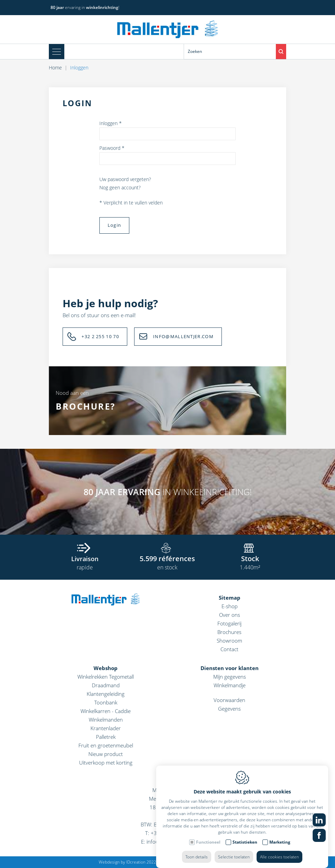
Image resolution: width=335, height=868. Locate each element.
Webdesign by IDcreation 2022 (127, 862)
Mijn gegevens (230, 677)
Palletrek (106, 737)
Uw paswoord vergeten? (125, 179)
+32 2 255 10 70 (100, 336)
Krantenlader (106, 728)
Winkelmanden (106, 720)
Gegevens (229, 709)
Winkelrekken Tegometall (106, 677)
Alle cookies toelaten (279, 850)
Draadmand (106, 685)
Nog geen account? (120, 187)
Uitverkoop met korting (106, 763)
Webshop (106, 668)
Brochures (229, 632)
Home (55, 68)
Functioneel (208, 835)
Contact (229, 649)
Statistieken (245, 835)
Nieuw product (106, 754)
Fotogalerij (229, 623)
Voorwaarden (229, 700)
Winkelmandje (230, 685)
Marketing (280, 835)
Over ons (230, 615)
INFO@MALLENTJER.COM (183, 336)
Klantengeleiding (106, 694)
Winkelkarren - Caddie (106, 711)
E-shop (230, 606)
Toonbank (106, 702)
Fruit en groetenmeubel (106, 745)
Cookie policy (173, 862)
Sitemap (230, 598)
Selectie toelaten (234, 850)
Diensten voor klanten (230, 668)
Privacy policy (203, 862)
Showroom (229, 641)
